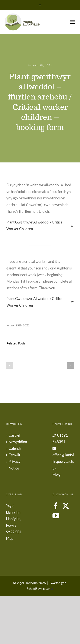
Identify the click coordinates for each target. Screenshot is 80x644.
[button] (10, 366)
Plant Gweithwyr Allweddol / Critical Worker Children (35, 225)
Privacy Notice (15, 465)
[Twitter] (66, 506)
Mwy (57, 475)
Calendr (15, 448)
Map (10, 538)
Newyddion (17, 442)
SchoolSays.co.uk (39, 589)
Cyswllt (14, 455)
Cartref (15, 435)
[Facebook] (56, 506)
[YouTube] (56, 516)
